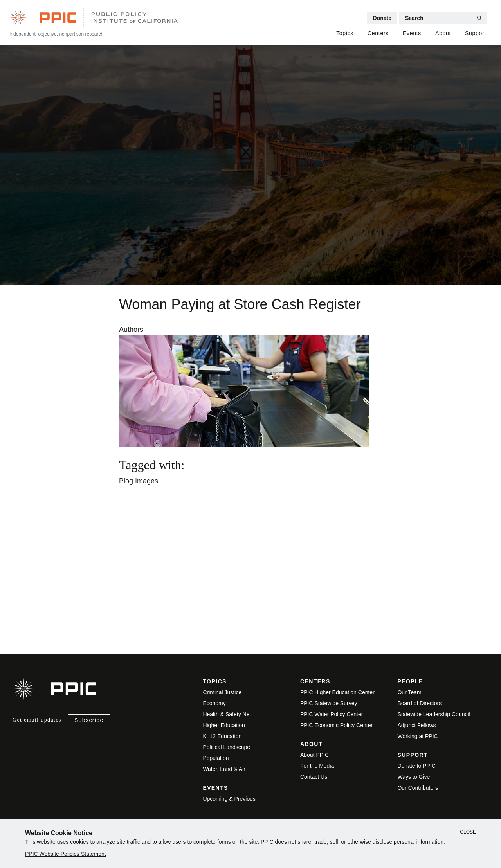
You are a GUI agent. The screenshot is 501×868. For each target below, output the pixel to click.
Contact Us (314, 777)
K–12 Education (222, 736)
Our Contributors (417, 788)
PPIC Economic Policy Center (336, 725)
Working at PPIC (417, 736)
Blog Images (139, 481)
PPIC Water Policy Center (332, 714)
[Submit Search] (479, 18)
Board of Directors (419, 703)
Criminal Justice (222, 692)
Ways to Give (414, 777)
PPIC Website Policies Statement (66, 854)
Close (468, 832)
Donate (382, 18)
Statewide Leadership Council (433, 714)
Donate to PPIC (416, 766)
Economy (214, 703)
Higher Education (224, 725)
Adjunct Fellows (416, 725)
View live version (125, 604)
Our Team (409, 692)
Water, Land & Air (224, 769)
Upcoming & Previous (229, 799)
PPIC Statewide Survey (329, 703)
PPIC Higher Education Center (337, 692)
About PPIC (314, 755)
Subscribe (89, 720)
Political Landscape (226, 747)
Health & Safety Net (227, 714)
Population (216, 758)
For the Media (317, 766)
